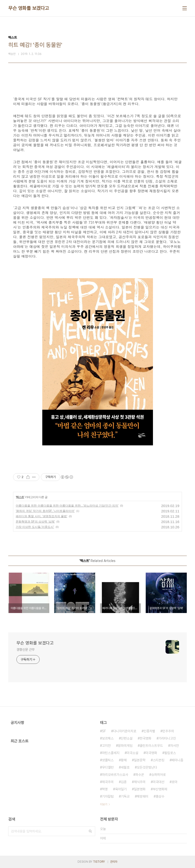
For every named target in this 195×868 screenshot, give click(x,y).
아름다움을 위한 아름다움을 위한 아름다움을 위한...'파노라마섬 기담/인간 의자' (67, 506)
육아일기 (121, 789)
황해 (124, 760)
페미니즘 (177, 760)
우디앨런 (108, 767)
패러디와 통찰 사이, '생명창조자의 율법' (41, 516)
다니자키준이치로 (125, 731)
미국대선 (159, 782)
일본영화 (140, 789)
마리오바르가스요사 (115, 775)
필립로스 (170, 753)
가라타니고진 (167, 738)
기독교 (125, 796)
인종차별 (149, 731)
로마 (174, 782)
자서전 (174, 746)
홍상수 (160, 796)
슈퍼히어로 (159, 775)
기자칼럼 (108, 796)
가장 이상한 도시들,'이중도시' (35, 527)
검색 (90, 831)
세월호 (125, 767)
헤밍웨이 (143, 796)
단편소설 (127, 738)
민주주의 (168, 731)
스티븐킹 (159, 760)
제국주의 (108, 782)
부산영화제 (160, 789)
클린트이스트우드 (151, 746)
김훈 (124, 782)
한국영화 (145, 738)
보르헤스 (108, 738)
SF (104, 731)
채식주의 (140, 782)
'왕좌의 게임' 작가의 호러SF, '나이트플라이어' (45, 511)
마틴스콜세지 (111, 753)
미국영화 (151, 753)
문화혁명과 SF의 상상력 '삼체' (35, 522)
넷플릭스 (108, 760)
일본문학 (140, 760)
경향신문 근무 (25, 650)
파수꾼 (140, 775)
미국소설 (132, 753)
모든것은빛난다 (147, 767)
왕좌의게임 (125, 746)
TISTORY (99, 862)
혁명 (105, 789)
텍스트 (20, 497)
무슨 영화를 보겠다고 (29, 8)
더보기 (104, 804)
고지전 (106, 746)
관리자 (114, 862)
